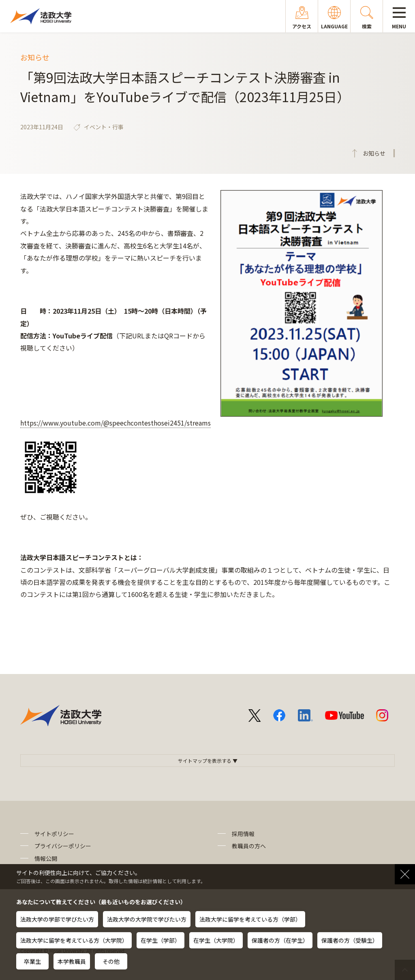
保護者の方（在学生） (280, 940)
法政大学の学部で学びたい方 (57, 919)
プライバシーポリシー (63, 846)
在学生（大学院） (216, 940)
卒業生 (32, 961)
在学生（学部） (160, 940)
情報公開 (46, 858)
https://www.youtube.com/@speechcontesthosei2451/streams (116, 423)
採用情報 (243, 834)
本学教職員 (72, 961)
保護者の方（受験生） (350, 940)
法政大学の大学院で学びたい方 (147, 919)
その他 (111, 961)
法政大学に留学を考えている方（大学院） (74, 940)
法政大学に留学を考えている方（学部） (250, 919)
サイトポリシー (54, 834)
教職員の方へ (249, 846)
